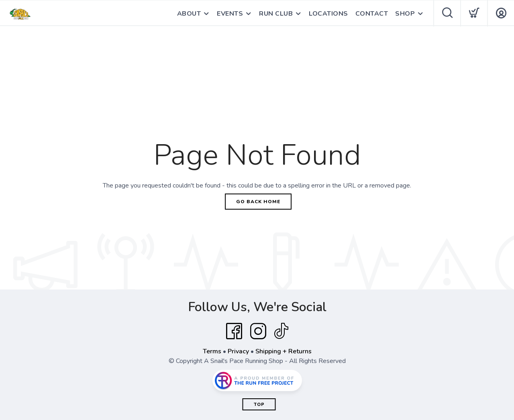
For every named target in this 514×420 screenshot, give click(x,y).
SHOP (405, 14)
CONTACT (372, 14)
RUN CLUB (276, 14)
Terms (212, 351)
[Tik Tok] (281, 331)
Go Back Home (258, 202)
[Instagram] (258, 331)
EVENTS (230, 14)
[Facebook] (234, 331)
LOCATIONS (328, 14)
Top (259, 405)
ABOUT (189, 14)
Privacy (238, 351)
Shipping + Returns (284, 351)
